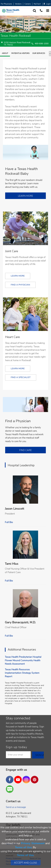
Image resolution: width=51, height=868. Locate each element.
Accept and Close (26, 863)
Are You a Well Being (10, 789)
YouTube (19, 778)
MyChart (37, 4)
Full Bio (9, 522)
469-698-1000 (42, 44)
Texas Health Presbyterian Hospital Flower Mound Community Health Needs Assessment (23, 660)
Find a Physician (20, 285)
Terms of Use (23, 847)
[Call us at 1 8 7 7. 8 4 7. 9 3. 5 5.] (41, 11)
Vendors (18, 4)
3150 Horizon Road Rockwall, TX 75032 (17, 44)
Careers (28, 4)
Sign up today (17, 747)
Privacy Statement (33, 843)
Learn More (26, 196)
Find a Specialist (21, 377)
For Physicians (6, 4)
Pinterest (35, 778)
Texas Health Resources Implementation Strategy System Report (22, 673)
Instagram (27, 778)
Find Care (26, 450)
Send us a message (16, 807)
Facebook (10, 778)
